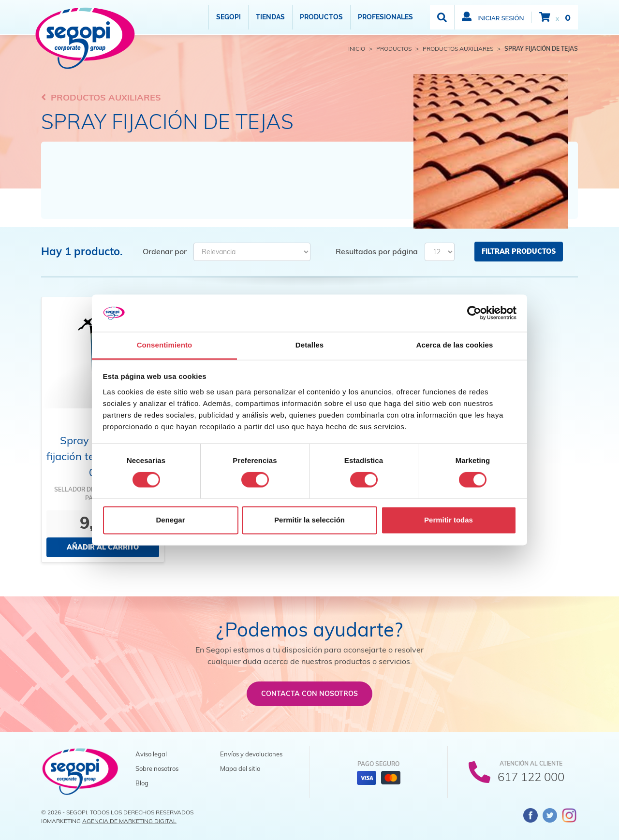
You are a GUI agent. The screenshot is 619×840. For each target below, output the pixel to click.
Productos (321, 17)
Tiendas (270, 17)
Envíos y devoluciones (251, 754)
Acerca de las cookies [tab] (455, 345)
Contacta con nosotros (309, 694)
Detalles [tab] (309, 345)
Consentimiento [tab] (165, 345)
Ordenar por (165, 251)
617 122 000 (531, 777)
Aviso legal (151, 754)
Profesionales (385, 17)
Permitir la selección (309, 520)
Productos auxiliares (101, 97)
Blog (142, 783)
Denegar (170, 520)
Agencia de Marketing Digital (129, 821)
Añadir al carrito (103, 547)
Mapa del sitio (240, 768)
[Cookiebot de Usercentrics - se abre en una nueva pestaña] (474, 313)
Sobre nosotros (157, 768)
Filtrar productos (519, 251)
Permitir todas (449, 520)
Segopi (228, 17)
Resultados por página (377, 251)
